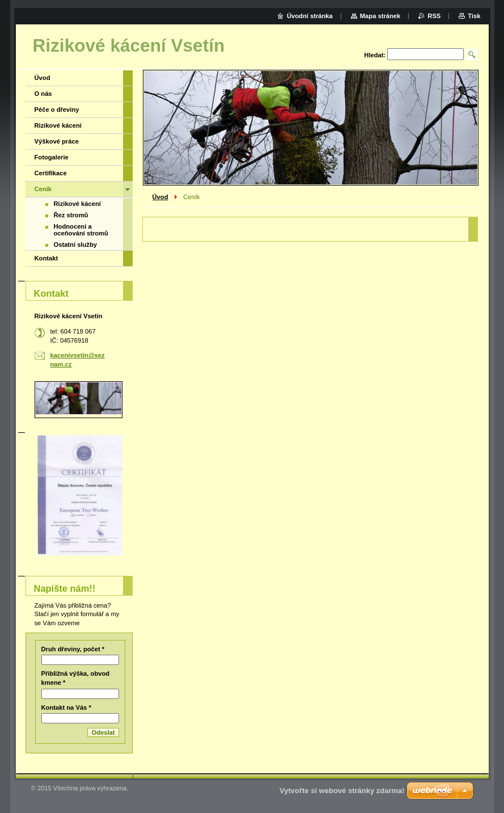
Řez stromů (71, 215)
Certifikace (51, 173)
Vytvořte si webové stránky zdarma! (342, 791)
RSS (434, 16)
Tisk (474, 16)
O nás (43, 94)
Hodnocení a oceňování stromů (81, 230)
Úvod (160, 197)
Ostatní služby (75, 245)
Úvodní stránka (310, 16)
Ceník (43, 189)
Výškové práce (57, 141)
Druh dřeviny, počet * (73, 649)
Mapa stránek (380, 16)
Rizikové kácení (58, 125)
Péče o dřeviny (57, 109)
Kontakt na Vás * (66, 707)
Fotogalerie (52, 157)
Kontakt (46, 258)
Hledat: (375, 55)
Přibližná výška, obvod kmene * (76, 678)
